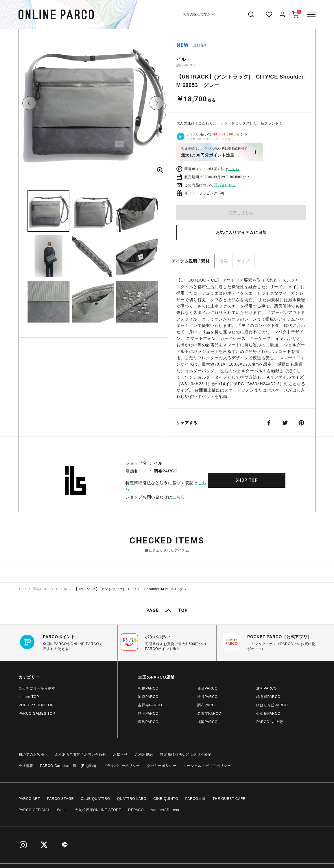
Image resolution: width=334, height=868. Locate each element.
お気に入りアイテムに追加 (241, 232)
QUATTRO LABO (132, 799)
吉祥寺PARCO (150, 705)
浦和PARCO (266, 688)
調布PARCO (187, 65)
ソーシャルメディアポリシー (207, 766)
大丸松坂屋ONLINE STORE (98, 810)
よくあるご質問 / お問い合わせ (81, 755)
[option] (93, 105)
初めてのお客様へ (33, 755)
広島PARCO (148, 722)
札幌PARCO (148, 688)
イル (181, 59)
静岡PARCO (148, 714)
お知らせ (120, 755)
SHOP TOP (247, 480)
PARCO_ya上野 (270, 722)
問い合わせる (225, 185)
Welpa (62, 810)
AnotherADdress (165, 810)
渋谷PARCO (207, 697)
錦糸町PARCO (268, 697)
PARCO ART (29, 799)
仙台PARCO (207, 688)
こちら (234, 169)
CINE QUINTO (166, 799)
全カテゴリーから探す (37, 688)
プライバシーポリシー (122, 766)
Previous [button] (29, 103)
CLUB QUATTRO (95, 799)
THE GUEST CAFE (229, 799)
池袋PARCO (148, 697)
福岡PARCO (207, 722)
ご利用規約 (144, 755)
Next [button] (156, 103)
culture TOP (29, 697)
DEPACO (136, 810)
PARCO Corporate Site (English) (68, 766)
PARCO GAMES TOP (37, 714)
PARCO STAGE (61, 799)
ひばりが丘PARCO (272, 705)
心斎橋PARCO (268, 714)
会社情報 (26, 766)
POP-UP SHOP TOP (36, 705)
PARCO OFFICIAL (34, 810)
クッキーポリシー (162, 766)
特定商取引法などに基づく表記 (186, 755)
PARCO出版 (195, 799)
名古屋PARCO (209, 714)
